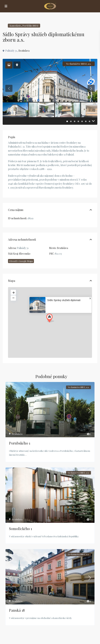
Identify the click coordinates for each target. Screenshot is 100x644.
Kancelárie (15, 26)
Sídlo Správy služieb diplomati (64, 300)
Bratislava (24, 51)
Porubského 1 (20, 443)
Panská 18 (17, 610)
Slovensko (25, 254)
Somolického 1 (21, 529)
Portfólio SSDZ (30, 26)
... (26, 455)
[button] (50, 318)
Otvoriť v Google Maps (21, 261)
